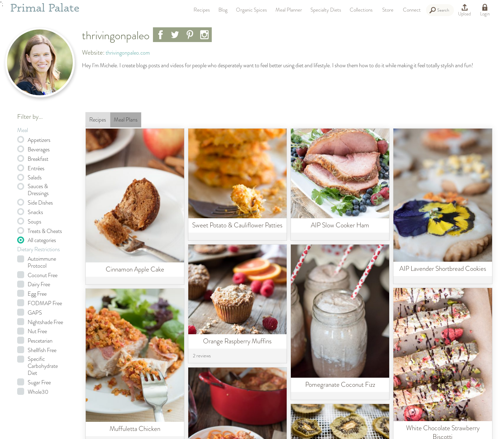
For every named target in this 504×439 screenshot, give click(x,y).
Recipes (202, 10)
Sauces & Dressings (38, 190)
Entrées (36, 169)
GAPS (35, 313)
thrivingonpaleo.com (128, 53)
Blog (223, 10)
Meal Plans (126, 120)
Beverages (39, 150)
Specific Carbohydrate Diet (43, 366)
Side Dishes (40, 203)
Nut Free (37, 331)
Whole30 (38, 392)
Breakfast (38, 159)
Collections (361, 10)
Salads (35, 178)
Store (388, 10)
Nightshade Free (45, 322)
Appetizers (39, 140)
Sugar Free (39, 383)
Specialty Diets (326, 10)
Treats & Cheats (45, 231)
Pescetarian (40, 341)
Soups (34, 222)
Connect (412, 10)
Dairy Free (39, 284)
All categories (42, 240)
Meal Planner (289, 10)
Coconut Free (43, 275)
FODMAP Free (45, 303)
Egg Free (37, 294)
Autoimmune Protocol (42, 262)
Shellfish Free (42, 350)
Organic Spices (251, 10)
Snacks (35, 212)
